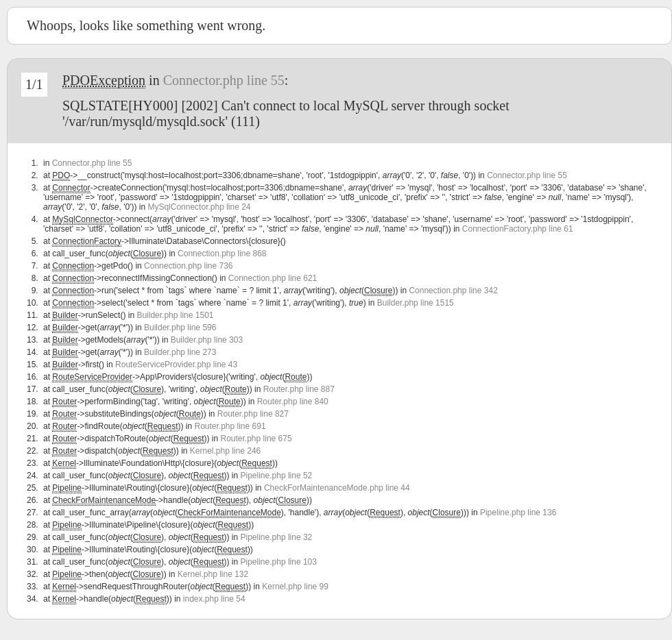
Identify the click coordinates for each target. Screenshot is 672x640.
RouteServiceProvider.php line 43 (176, 365)
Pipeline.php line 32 (277, 537)
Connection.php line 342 (453, 291)
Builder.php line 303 (207, 340)
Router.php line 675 (256, 439)
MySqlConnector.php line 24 (199, 207)
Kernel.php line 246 (225, 451)
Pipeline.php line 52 (277, 476)
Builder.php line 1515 (416, 303)
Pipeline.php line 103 (279, 562)
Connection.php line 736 (188, 266)
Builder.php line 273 (180, 352)
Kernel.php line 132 (213, 574)
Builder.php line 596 (180, 328)
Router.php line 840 (293, 402)
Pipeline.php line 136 (518, 513)
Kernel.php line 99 (295, 587)
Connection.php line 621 (273, 278)
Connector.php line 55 (224, 80)
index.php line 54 (214, 599)
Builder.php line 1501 (175, 315)
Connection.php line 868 (222, 254)
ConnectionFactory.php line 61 (518, 229)
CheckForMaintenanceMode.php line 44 (337, 488)
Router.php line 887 (299, 389)
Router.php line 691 (230, 426)
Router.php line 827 (253, 414)
